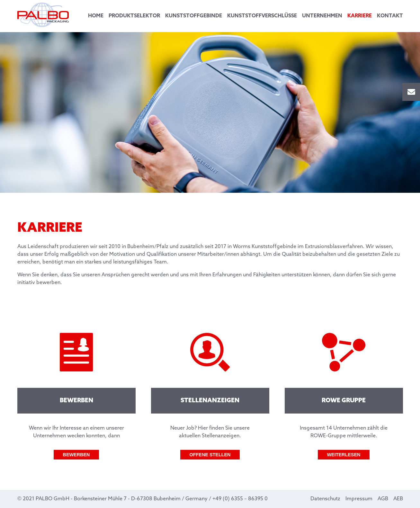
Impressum (359, 499)
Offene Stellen (210, 455)
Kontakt (390, 16)
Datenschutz (325, 499)
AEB (398, 499)
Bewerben (76, 455)
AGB (383, 499)
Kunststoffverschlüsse (262, 16)
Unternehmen (322, 16)
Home (96, 16)
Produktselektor (134, 16)
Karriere (360, 16)
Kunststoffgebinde (194, 16)
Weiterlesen (344, 455)
